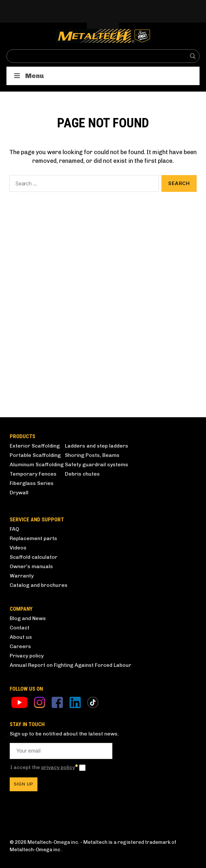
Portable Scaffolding (35, 455)
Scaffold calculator (34, 557)
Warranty (22, 576)
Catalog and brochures (39, 585)
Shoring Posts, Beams (92, 455)
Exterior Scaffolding (35, 446)
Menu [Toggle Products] (28, 76)
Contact (20, 628)
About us (21, 637)
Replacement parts (33, 538)
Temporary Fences (33, 474)
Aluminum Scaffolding (37, 464)
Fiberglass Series (32, 483)
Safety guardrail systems (97, 464)
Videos (18, 548)
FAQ (14, 529)
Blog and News (28, 618)
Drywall (19, 493)
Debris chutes (82, 474)
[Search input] (99, 56)
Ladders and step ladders (97, 446)
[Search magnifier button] (193, 56)
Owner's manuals (31, 566)
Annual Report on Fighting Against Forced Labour (71, 665)
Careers (20, 646)
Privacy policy (27, 656)
